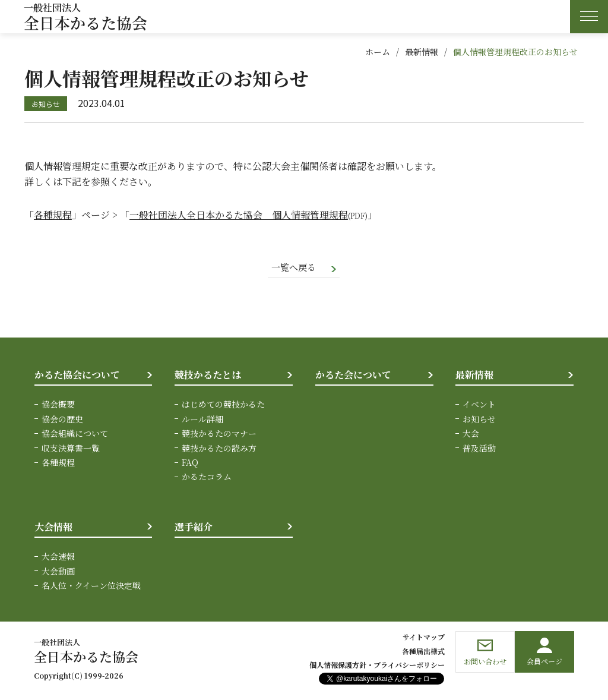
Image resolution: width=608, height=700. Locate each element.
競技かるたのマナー (219, 434)
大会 (471, 434)
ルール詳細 (202, 420)
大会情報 (53, 527)
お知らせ (479, 420)
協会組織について (75, 434)
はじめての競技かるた (223, 405)
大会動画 (58, 572)
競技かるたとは (208, 375)
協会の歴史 (62, 420)
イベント (479, 405)
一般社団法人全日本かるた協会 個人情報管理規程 (239, 215)
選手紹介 (194, 527)
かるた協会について (77, 375)
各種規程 (53, 215)
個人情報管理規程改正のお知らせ (515, 52)
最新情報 (422, 52)
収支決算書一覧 (71, 449)
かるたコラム (207, 478)
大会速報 (58, 557)
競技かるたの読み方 (219, 449)
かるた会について (353, 375)
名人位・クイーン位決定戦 (91, 587)
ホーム (378, 52)
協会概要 (58, 405)
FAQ (190, 463)
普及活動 (479, 449)
